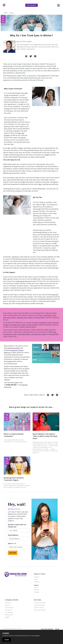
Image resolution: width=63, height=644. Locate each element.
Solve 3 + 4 (12, 543)
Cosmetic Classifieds (39, 605)
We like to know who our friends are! (17, 526)
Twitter (36, 579)
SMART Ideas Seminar (40, 610)
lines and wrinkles (9, 318)
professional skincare (23, 281)
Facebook (37, 582)
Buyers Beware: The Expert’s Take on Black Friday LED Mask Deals (45, 436)
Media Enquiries (9, 615)
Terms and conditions (47, 629)
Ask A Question (31, 5)
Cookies (6, 633)
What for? (37, 636)
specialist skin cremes (24, 318)
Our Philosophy (9, 612)
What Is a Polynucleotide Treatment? (14, 435)
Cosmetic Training (39, 608)
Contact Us (8, 603)
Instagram (37, 577)
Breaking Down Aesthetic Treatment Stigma (14, 479)
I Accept (7, 640)
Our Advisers (8, 610)
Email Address (13, 535)
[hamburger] (58, 5)
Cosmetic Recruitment (40, 603)
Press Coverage (9, 608)
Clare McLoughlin (25, 41)
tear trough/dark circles (48, 315)
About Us (7, 605)
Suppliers (7, 617)
